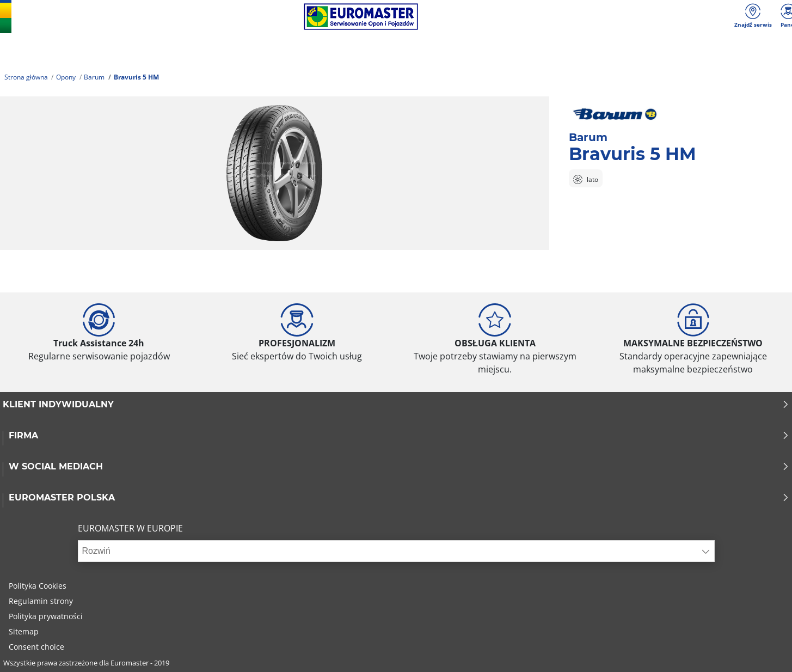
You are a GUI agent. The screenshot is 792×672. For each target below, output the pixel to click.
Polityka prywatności (46, 616)
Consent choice (36, 647)
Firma (399, 436)
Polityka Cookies (38, 586)
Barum (94, 77)
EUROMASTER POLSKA (399, 498)
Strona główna (26, 77)
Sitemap (24, 631)
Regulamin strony (41, 601)
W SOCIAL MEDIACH (399, 467)
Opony (66, 77)
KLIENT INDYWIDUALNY (396, 405)
